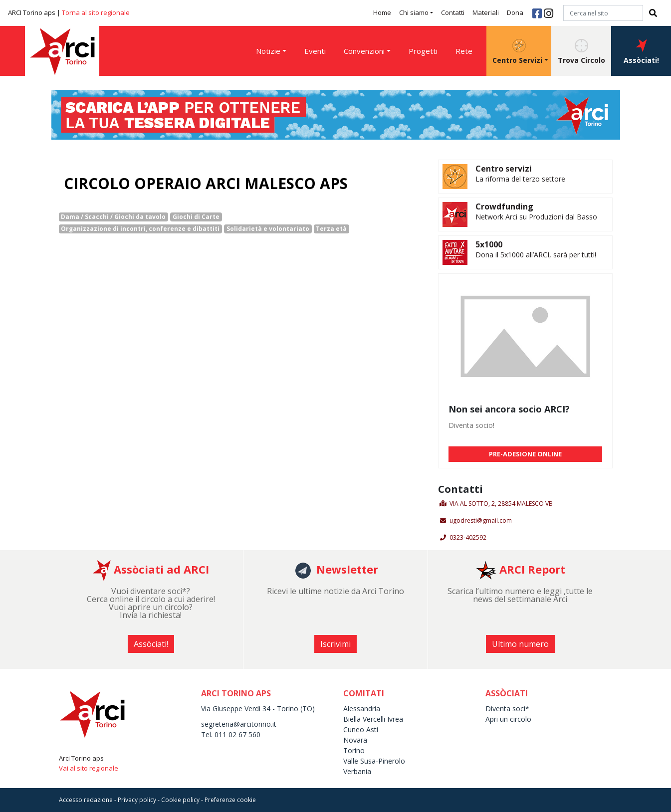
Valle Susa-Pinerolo (374, 761)
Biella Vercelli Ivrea (373, 719)
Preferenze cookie (230, 800)
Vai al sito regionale (89, 768)
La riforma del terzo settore (520, 179)
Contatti (453, 12)
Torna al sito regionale (96, 12)
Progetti (423, 51)
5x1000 (489, 244)
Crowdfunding (504, 206)
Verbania (357, 771)
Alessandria (362, 709)
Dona (515, 12)
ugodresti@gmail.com (481, 520)
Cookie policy (180, 800)
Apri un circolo (508, 719)
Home (382, 12)
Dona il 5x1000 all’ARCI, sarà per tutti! (536, 255)
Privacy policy (137, 800)
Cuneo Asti (361, 729)
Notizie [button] (268, 51)
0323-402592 (468, 537)
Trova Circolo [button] (581, 52)
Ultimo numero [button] (520, 644)
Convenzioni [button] (364, 51)
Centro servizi (504, 169)
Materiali (486, 12)
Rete (464, 51)
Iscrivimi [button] (335, 644)
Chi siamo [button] (414, 12)
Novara (355, 740)
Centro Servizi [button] (517, 52)
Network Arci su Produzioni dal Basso (536, 217)
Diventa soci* (507, 709)
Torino (354, 750)
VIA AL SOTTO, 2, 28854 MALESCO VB (501, 504)
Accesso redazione (86, 800)
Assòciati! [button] (641, 52)
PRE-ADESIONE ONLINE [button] (525, 454)
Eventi (315, 51)
